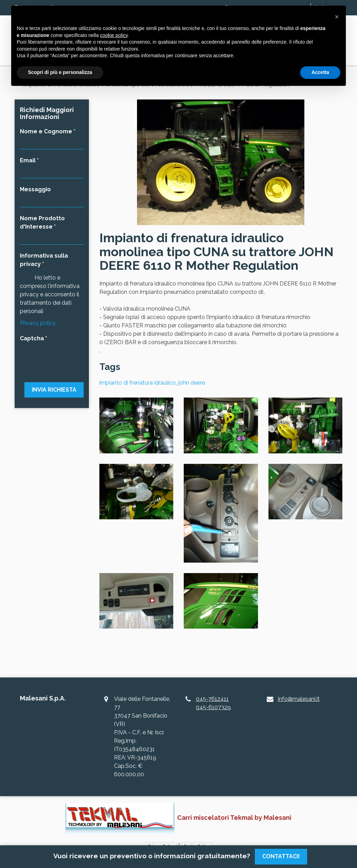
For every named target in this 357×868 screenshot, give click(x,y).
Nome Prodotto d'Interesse (42, 222)
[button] (337, 17)
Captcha (32, 338)
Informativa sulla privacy (44, 260)
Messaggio (35, 189)
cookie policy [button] (114, 35)
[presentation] (52, 358)
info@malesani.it (299, 699)
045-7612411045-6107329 (213, 703)
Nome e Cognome (46, 131)
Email (28, 160)
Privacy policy (38, 323)
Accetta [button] (320, 72)
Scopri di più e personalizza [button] (60, 72)
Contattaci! (281, 856)
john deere (192, 383)
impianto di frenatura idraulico (138, 383)
